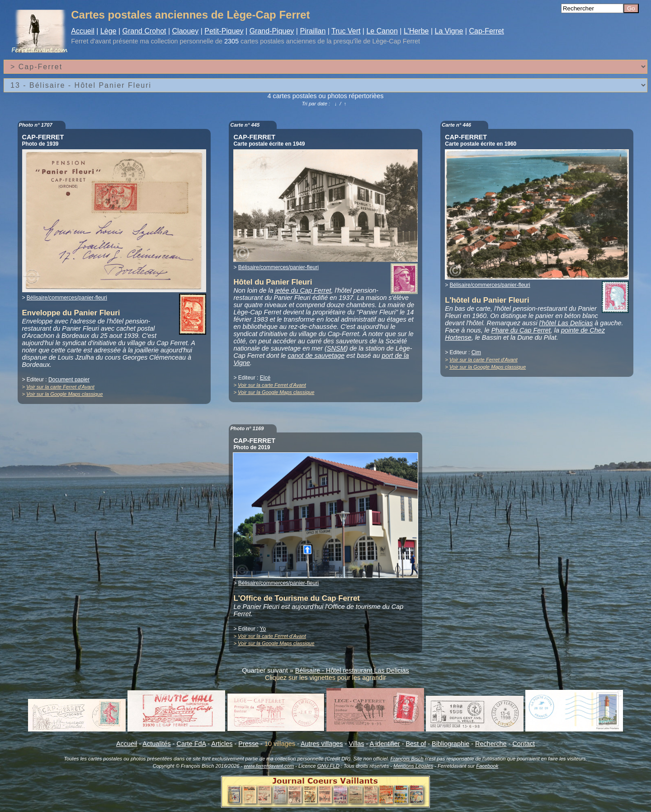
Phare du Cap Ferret (521, 330)
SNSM (336, 348)
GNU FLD (328, 766)
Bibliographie (451, 744)
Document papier (69, 380)
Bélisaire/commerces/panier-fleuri (67, 298)
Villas (356, 744)
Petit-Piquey (224, 31)
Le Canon (382, 31)
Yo (263, 629)
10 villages (280, 744)
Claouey (186, 31)
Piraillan (313, 31)
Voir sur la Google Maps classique (64, 394)
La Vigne (449, 31)
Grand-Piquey (272, 31)
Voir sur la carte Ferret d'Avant (60, 387)
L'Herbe (416, 31)
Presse (248, 744)
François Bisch (407, 759)
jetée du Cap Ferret (303, 290)
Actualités (156, 744)
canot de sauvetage (316, 356)
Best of (416, 744)
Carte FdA (191, 744)
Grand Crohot (144, 31)
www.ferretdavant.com (269, 766)
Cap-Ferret (486, 31)
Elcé (265, 378)
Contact (524, 744)
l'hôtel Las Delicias (566, 323)
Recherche (491, 744)
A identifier (384, 744)
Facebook (487, 766)
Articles (222, 744)
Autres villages (322, 744)
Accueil (83, 31)
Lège (108, 31)
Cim (476, 352)
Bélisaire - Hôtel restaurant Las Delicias (352, 670)
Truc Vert (346, 31)
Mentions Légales (413, 766)
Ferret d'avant (91, 41)
